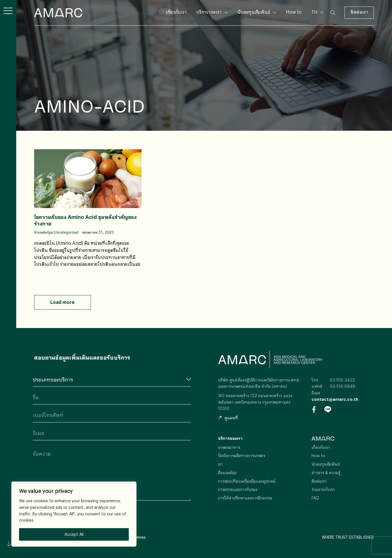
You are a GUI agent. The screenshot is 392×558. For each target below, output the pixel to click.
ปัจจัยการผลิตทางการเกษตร (242, 456)
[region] (74, 514)
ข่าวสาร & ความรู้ (326, 473)
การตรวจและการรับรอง (238, 489)
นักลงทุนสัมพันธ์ (254, 12)
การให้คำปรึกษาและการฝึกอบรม (245, 498)
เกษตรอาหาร (229, 447)
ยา (220, 464)
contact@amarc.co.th (335, 399)
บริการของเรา (209, 12)
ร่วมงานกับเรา (323, 489)
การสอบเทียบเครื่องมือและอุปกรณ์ (247, 481)
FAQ (315, 498)
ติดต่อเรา (359, 12)
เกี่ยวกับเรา (176, 12)
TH (315, 12)
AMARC (58, 13)
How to (294, 12)
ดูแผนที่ (228, 418)
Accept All (74, 534)
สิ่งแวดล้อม (227, 473)
